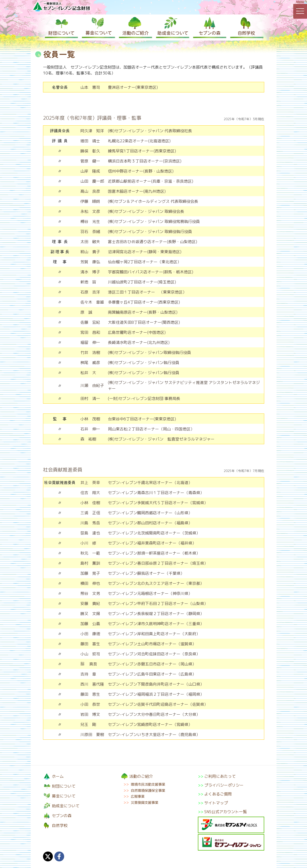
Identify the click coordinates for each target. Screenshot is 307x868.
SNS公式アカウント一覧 (226, 812)
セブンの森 (209, 28)
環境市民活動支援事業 (148, 784)
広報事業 (138, 796)
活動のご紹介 (135, 28)
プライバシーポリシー (224, 785)
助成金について (172, 28)
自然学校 (246, 28)
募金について (98, 28)
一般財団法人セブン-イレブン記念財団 (61, 7)
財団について (61, 28)
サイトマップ (216, 803)
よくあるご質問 (218, 794)
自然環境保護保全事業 (148, 791)
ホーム (58, 776)
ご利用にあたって (220, 776)
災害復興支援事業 (145, 803)
